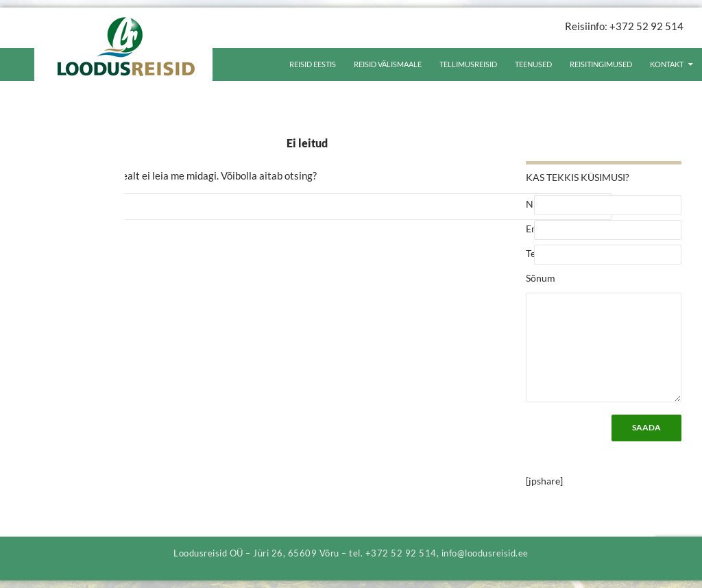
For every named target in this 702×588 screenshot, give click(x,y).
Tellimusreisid (468, 64)
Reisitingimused (601, 64)
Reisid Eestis (313, 64)
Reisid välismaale (388, 64)
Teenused (533, 64)
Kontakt (667, 64)
